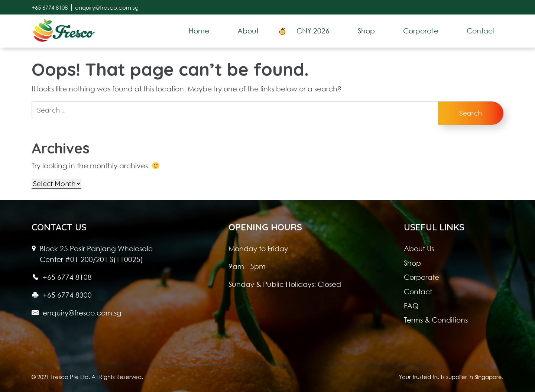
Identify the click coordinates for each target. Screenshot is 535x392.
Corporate (421, 277)
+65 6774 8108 (50, 7)
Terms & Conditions (436, 320)
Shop (412, 263)
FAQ (411, 306)
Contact (418, 291)
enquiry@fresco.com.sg (107, 7)
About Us (419, 248)
